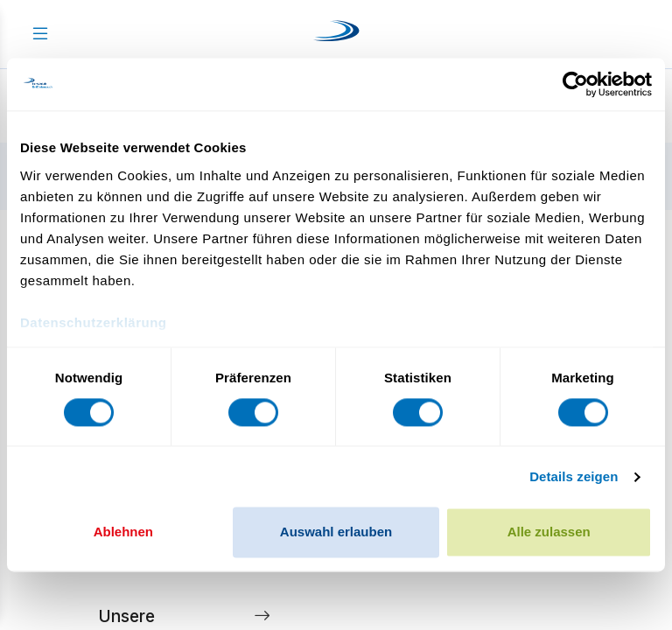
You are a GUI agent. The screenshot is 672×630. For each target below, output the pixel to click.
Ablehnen (123, 532)
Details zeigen (574, 476)
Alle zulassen (549, 532)
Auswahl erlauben (336, 532)
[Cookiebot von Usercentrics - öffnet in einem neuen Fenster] (575, 84)
